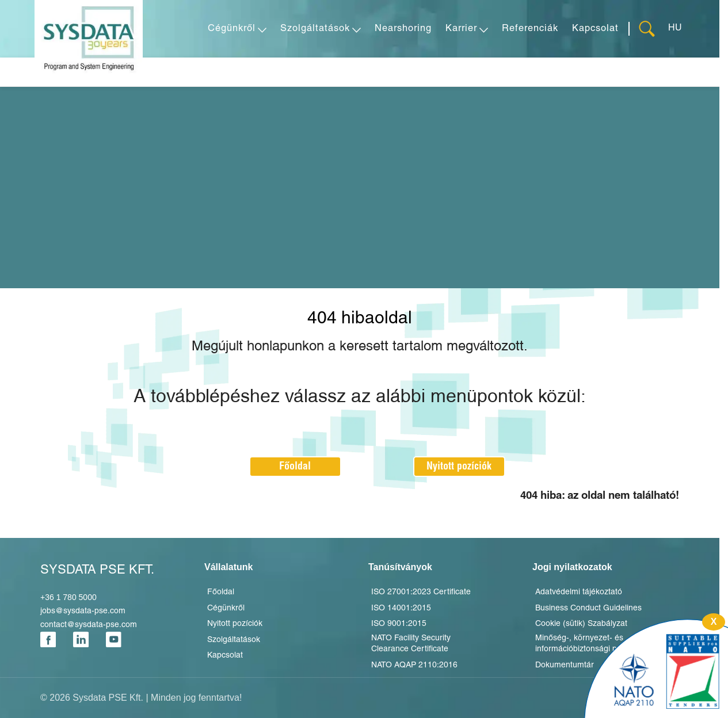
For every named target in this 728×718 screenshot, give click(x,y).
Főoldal (295, 466)
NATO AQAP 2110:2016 (414, 665)
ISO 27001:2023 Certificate (421, 592)
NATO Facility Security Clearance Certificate (411, 644)
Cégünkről (226, 608)
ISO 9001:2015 (399, 624)
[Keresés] (648, 29)
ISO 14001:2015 (401, 608)
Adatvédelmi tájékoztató (579, 592)
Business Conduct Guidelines (588, 608)
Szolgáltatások (234, 640)
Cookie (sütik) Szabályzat (581, 624)
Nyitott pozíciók (459, 466)
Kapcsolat (225, 656)
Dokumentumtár (565, 665)
